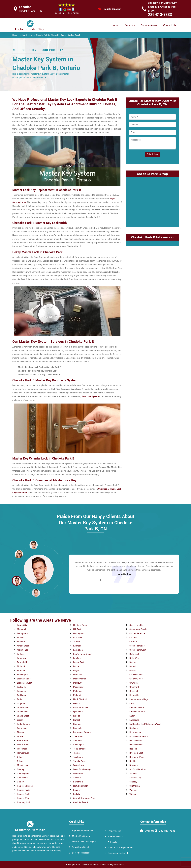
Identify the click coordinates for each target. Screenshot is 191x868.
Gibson (133, 671)
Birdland (21, 671)
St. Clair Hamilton (138, 769)
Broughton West (25, 683)
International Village (139, 699)
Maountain (22, 629)
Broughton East (24, 679)
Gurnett (21, 782)
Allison (20, 638)
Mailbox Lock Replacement (120, 848)
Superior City (135, 778)
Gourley (21, 769)
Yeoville (77, 778)
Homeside (134, 695)
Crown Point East (137, 646)
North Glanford (80, 699)
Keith (132, 704)
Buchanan (22, 691)
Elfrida (20, 736)
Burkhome (22, 695)
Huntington (78, 633)
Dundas (133, 662)
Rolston (77, 724)
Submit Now (152, 154)
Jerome (77, 642)
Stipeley (133, 782)
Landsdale (134, 720)
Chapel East (23, 712)
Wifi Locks (113, 842)
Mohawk (77, 695)
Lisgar (76, 671)
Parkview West (136, 745)
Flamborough (23, 753)
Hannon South (24, 794)
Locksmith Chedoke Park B (93, 865)
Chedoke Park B (80, 802)
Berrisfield (22, 662)
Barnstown (22, 658)
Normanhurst (136, 732)
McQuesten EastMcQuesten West (145, 724)
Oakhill (76, 704)
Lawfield (77, 658)
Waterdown (79, 765)
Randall (77, 720)
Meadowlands (80, 679)
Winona (133, 794)
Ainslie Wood (23, 646)
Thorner (77, 753)
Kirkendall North (137, 708)
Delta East (134, 654)
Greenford (134, 687)
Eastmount (22, 728)
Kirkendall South (137, 712)
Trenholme (78, 757)
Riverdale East (136, 753)
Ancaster (21, 642)
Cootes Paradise (137, 633)
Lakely (132, 716)
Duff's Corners (24, 724)
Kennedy (77, 646)
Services (130, 25)
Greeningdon (23, 774)
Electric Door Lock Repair (84, 842)
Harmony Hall (23, 802)
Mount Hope (23, 765)
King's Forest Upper (82, 654)
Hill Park (77, 629)
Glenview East (136, 675)
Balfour (20, 654)
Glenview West (136, 679)
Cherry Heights (136, 625)
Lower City (22, 625)
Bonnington (22, 675)
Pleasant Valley (80, 708)
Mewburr (77, 683)
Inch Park (78, 638)
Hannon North (23, 790)
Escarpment (23, 633)
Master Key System (81, 836)
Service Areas (149, 25)
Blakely (77, 794)
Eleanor (21, 732)
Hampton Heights (25, 786)
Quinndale (78, 712)
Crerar (20, 720)
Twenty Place (80, 761)
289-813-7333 (160, 15)
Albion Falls (23, 650)
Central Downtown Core (84, 798)
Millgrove (78, 691)
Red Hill (133, 749)
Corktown (134, 638)
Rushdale (78, 728)
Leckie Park (79, 662)
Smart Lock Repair (81, 847)
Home (115, 25)
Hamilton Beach (81, 786)
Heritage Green (80, 625)
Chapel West (23, 716)
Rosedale (134, 765)
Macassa (78, 675)
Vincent (133, 790)
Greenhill (134, 691)
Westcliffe (78, 774)
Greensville (22, 778)
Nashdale (134, 728)
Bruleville (21, 687)
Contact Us (170, 25)
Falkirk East (22, 741)
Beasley (77, 790)
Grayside (134, 683)
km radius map (152, 201)
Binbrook (21, 666)
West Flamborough (82, 769)
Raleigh (77, 716)
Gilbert (20, 757)
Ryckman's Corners (82, 732)
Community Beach (138, 629)
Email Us (149, 831)
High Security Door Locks (84, 831)
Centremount (23, 708)
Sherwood (78, 736)
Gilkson (21, 761)
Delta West (135, 658)
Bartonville (78, 782)
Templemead (79, 749)
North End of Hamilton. (140, 736)
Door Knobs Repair (81, 853)
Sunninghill (78, 745)
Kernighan (78, 650)
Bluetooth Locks (115, 837)
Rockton (133, 761)
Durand (133, 666)
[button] (36, 593)
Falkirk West (23, 745)
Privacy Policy (114, 831)
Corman (133, 642)
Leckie (76, 666)
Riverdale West (137, 757)
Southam (77, 741)
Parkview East (136, 741)
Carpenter (22, 704)
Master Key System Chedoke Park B (66, 35)
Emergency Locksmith (118, 853)
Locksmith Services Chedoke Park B (34, 35)
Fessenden (22, 749)
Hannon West (23, 798)
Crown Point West (138, 650)
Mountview (78, 687)
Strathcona (135, 786)
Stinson (133, 774)
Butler (20, 699)
